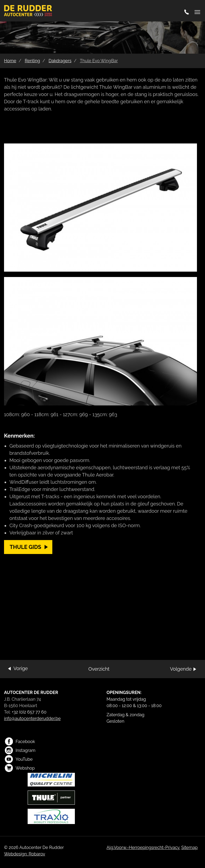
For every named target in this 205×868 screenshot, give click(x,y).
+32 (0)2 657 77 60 (29, 712)
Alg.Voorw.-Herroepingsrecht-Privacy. (143, 847)
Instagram (20, 750)
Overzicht (99, 669)
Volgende (181, 669)
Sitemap (189, 847)
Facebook (20, 741)
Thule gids (25, 547)
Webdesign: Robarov (25, 854)
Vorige (21, 668)
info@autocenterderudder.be (32, 719)
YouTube (19, 759)
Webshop (20, 768)
